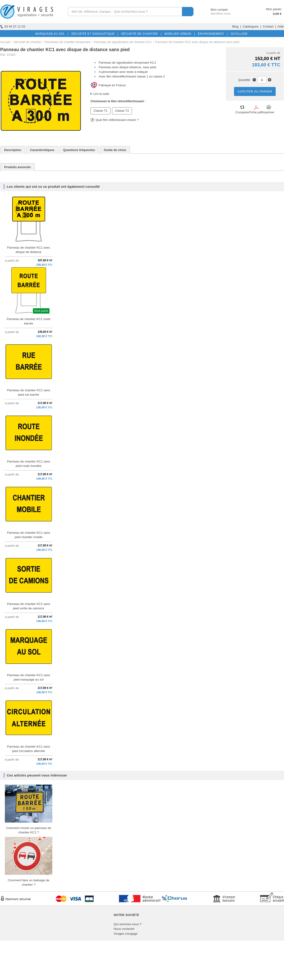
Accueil (5, 42)
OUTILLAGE (238, 34)
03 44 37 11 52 (13, 26)
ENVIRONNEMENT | (212, 34)
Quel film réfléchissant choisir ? (115, 120)
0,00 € (277, 14)
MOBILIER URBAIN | (179, 34)
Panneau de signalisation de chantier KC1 (123, 42)
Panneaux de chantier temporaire (68, 42)
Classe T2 (122, 111)
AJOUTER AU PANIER (255, 91)
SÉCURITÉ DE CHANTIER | (140, 34)
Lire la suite (101, 94)
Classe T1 (100, 111)
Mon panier (274, 9)
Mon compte (215, 10)
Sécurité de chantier (28, 42)
